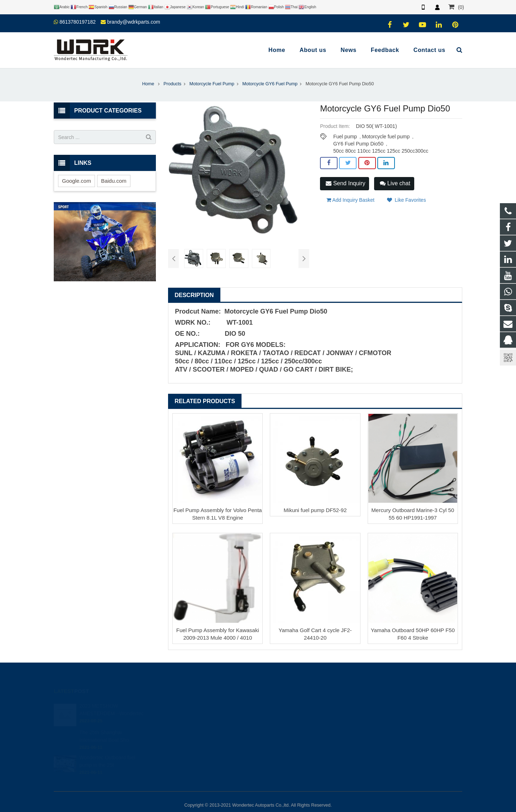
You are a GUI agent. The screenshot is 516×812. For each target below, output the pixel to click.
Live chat (395, 183)
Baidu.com (114, 181)
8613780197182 (78, 22)
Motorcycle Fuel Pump (212, 84)
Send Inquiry (345, 183)
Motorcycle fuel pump (386, 137)
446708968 (283, 705)
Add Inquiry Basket (350, 200)
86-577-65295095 (288, 726)
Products (172, 84)
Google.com (77, 181)
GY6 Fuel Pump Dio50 (358, 144)
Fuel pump (345, 137)
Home (148, 84)
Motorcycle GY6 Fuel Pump (270, 84)
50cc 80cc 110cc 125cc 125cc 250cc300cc (381, 151)
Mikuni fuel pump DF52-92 (315, 510)
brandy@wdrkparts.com (134, 22)
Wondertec (282, 746)
